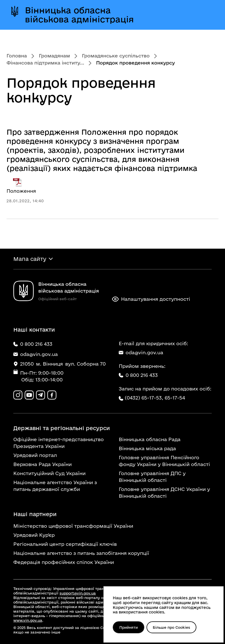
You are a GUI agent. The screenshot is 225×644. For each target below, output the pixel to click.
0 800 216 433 (138, 375)
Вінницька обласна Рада (150, 439)
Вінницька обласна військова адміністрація (79, 15)
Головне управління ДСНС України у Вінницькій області (164, 492)
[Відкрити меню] (208, 15)
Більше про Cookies (171, 627)
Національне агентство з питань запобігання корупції (81, 553)
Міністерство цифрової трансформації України (73, 526)
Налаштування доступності (151, 299)
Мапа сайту (30, 259)
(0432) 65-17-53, (144, 398)
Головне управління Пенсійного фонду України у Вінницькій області (164, 461)
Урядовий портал (35, 455)
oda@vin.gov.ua (141, 352)
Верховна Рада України (43, 464)
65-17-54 (175, 398)
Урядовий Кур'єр (34, 535)
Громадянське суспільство (116, 56)
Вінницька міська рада (147, 448)
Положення (21, 185)
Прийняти (129, 627)
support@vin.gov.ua (78, 593)
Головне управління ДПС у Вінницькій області (152, 477)
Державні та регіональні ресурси (62, 428)
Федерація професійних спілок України (64, 562)
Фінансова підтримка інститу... (45, 63)
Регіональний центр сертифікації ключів (65, 544)
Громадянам (54, 56)
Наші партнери (35, 514)
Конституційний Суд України (49, 473)
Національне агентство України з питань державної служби (55, 486)
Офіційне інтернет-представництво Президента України (59, 443)
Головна (17, 56)
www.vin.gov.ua (28, 620)
